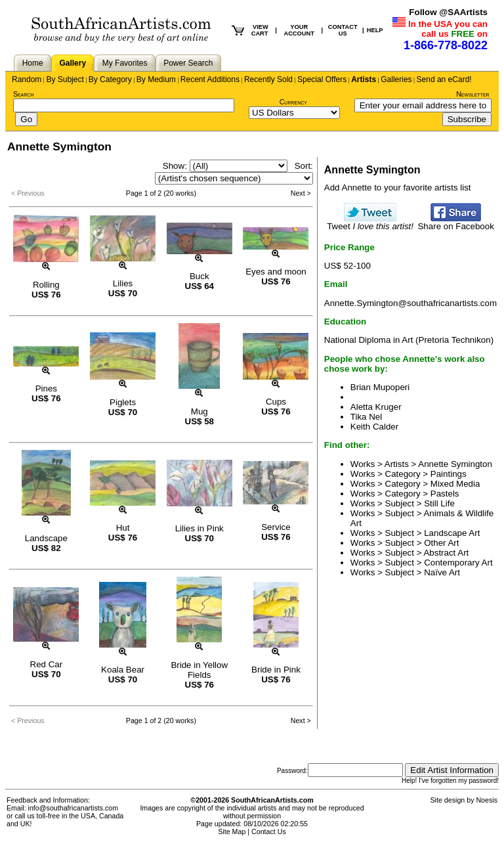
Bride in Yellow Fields (199, 670)
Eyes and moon (276, 272)
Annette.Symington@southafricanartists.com (410, 303)
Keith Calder (374, 427)
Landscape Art (452, 533)
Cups (276, 402)
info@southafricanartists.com (73, 808)
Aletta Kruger (376, 407)
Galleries (396, 79)
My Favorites (125, 63)
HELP (375, 30)
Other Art (441, 543)
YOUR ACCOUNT (299, 30)
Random (27, 79)
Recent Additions (210, 79)
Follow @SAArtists (448, 12)
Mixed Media (455, 484)
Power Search (188, 63)
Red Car (47, 664)
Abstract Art (446, 553)
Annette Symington (455, 464)
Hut (123, 528)
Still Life (439, 503)
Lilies (123, 283)
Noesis (487, 800)
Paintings (449, 474)
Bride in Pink (276, 670)
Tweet (370, 222)
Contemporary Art (458, 563)
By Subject (65, 79)
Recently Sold (268, 79)
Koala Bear (123, 670)
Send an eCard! (444, 79)
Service (276, 527)
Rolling (46, 285)
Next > (301, 193)
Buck (199, 276)
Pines (46, 388)
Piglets (123, 402)
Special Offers (322, 79)
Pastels (445, 494)
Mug (199, 411)
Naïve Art (442, 572)
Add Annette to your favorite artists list (398, 188)
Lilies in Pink (199, 528)
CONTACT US (343, 30)
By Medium (156, 79)
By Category (110, 79)
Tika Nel (366, 417)
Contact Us (269, 831)
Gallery (73, 63)
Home (33, 63)
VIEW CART (260, 30)
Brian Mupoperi (380, 387)
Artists (364, 79)
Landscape (46, 538)
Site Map (232, 831)
